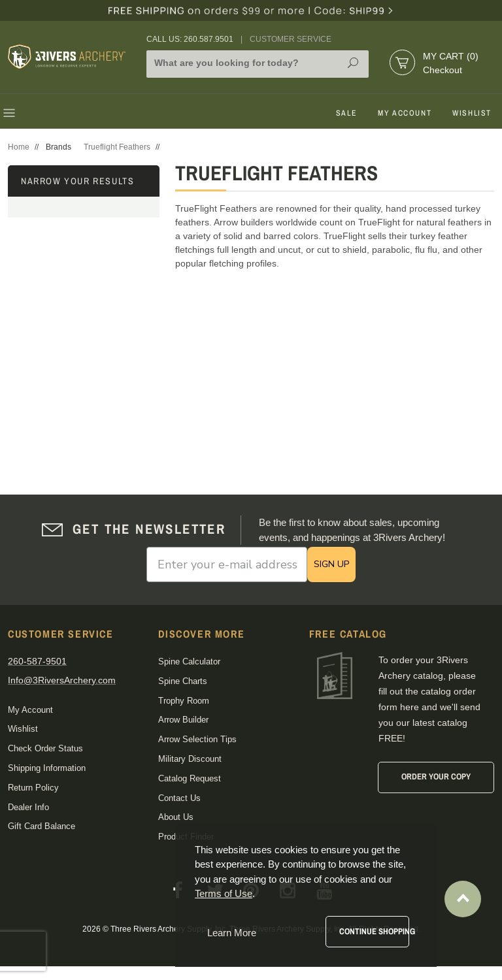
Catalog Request (190, 778)
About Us (176, 817)
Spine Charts (183, 681)
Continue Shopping (374, 931)
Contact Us (179, 798)
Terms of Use (224, 893)
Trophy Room (184, 701)
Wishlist (472, 113)
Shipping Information (47, 768)
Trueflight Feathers (117, 147)
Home (19, 147)
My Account (405, 113)
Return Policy (33, 788)
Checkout (443, 70)
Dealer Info (28, 807)
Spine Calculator (189, 661)
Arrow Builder (183, 720)
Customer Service (291, 39)
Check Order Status (45, 748)
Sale (346, 113)
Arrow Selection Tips (197, 739)
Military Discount (190, 759)
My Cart (451, 56)
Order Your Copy (436, 776)
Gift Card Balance (42, 826)
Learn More (232, 933)
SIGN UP (331, 564)
